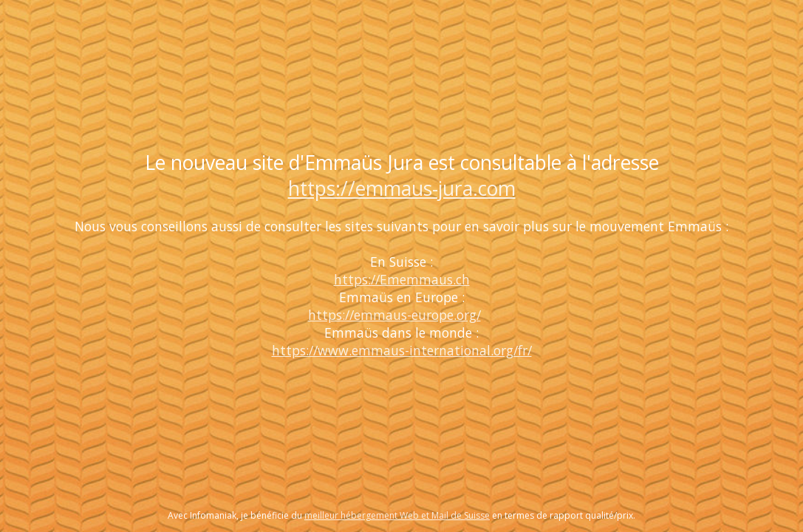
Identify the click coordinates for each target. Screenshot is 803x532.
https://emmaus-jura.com (402, 188)
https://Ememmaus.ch (402, 279)
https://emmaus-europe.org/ (394, 315)
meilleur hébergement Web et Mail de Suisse (397, 515)
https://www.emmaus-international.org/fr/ (402, 350)
